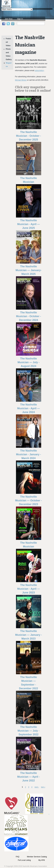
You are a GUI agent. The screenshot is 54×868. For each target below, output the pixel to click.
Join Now (9, 19)
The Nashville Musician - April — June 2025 (29, 224)
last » (43, 787)
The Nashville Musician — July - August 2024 (29, 362)
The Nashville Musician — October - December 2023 (29, 500)
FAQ (18, 857)
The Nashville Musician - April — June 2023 (29, 589)
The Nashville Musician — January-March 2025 (29, 270)
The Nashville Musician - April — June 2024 (29, 408)
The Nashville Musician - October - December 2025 (29, 136)
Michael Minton (21, 80)
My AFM (42, 860)
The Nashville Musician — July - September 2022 (29, 731)
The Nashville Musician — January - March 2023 (29, 635)
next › (37, 787)
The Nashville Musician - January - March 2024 (29, 454)
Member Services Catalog (37, 857)
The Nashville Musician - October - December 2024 (29, 316)
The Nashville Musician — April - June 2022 (29, 777)
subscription (39, 71)
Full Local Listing (24, 860)
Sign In (20, 19)
